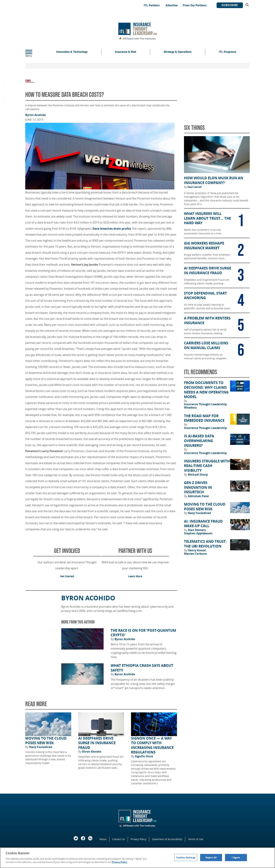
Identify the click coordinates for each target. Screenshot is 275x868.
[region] (137, 858)
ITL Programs (228, 52)
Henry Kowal (197, 550)
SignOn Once (144, 756)
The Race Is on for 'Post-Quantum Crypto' (143, 633)
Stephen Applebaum (198, 533)
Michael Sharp (198, 475)
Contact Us (119, 839)
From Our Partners (195, 5)
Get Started (67, 576)
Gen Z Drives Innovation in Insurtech (198, 487)
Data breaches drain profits (112, 229)
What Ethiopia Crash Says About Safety (142, 668)
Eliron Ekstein (92, 752)
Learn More (135, 576)
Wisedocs (190, 408)
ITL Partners (152, 5)
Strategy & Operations (178, 52)
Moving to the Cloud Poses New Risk (46, 741)
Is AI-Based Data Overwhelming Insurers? (199, 441)
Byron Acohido (36, 115)
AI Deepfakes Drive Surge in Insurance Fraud (97, 743)
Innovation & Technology (72, 52)
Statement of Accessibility (167, 839)
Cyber (28, 81)
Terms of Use (196, 839)
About (103, 839)
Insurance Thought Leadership (206, 404)
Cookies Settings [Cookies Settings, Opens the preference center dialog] (186, 857)
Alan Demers (197, 530)
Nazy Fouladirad (41, 747)
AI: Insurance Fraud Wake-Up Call (203, 524)
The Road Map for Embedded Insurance (204, 418)
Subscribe (230, 5)
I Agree (236, 857)
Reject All (211, 857)
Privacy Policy (138, 839)
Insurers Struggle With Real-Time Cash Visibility (207, 466)
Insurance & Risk (126, 52)
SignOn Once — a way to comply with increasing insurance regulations (152, 745)
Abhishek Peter (198, 496)
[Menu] (34, 52)
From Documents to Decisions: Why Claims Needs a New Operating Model (206, 390)
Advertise (172, 5)
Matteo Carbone (195, 554)
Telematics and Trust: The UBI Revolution (205, 544)
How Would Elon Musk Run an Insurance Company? (214, 180)
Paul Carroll (194, 187)
